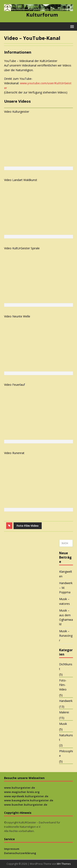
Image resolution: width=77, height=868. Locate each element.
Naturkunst (66, 737)
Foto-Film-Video (28, 526)
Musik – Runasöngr (66, 636)
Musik (63, 724)
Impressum (12, 849)
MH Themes (64, 864)
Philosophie (66, 753)
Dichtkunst (66, 666)
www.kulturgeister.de (20, 788)
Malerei (64, 712)
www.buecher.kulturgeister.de (26, 805)
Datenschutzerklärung (20, 853)
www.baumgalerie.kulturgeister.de (29, 800)
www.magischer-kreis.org (22, 792)
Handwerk (66, 701)
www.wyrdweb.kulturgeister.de (26, 796)
